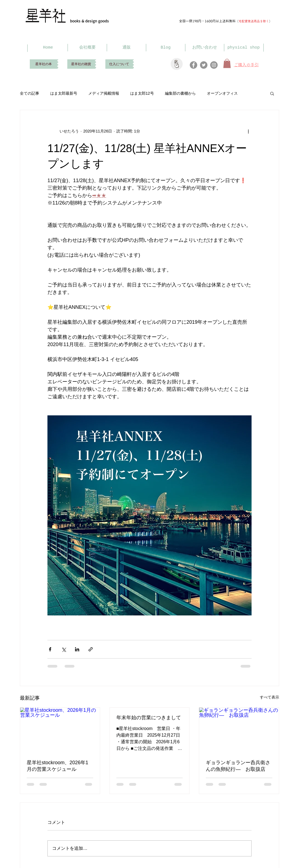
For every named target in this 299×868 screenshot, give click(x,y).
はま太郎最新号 (64, 93)
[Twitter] (204, 65)
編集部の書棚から (180, 93)
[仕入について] (119, 64)
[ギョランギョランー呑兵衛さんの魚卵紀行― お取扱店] (239, 730)
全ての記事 (30, 93)
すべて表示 (269, 697)
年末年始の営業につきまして (149, 718)
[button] (272, 93)
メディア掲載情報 (104, 93)
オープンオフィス (222, 93)
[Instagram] (214, 65)
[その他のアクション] (248, 131)
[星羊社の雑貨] (81, 64)
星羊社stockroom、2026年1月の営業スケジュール (58, 766)
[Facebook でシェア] (50, 649)
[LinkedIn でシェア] (77, 649)
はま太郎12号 (142, 93)
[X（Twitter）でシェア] (64, 649)
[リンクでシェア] (91, 649)
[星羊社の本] (43, 64)
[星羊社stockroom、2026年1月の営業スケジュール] (60, 730)
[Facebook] (193, 65)
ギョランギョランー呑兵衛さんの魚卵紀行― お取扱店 (238, 766)
